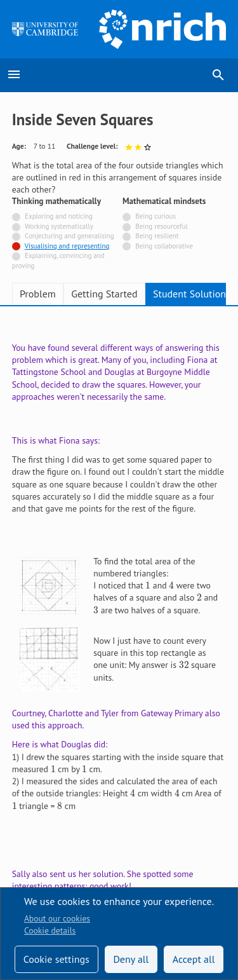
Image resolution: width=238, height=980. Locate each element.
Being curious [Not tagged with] (155, 216)
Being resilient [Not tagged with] (157, 236)
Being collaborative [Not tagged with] (164, 246)
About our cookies (57, 918)
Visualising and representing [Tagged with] (67, 246)
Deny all (131, 959)
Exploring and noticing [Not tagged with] (59, 216)
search (218, 75)
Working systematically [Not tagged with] (59, 226)
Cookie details (50, 930)
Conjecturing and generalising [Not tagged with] (69, 236)
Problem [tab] (38, 294)
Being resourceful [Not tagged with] (161, 226)
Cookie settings (56, 959)
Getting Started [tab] (104, 294)
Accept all (194, 959)
